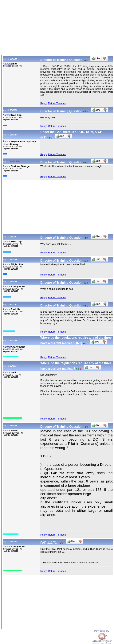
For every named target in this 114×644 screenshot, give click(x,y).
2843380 (14, 426)
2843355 (15, 161)
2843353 (14, 110)
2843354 (14, 135)
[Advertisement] (57, 28)
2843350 (14, 59)
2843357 (14, 237)
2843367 (14, 304)
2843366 (14, 282)
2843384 (14, 542)
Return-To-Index (57, 103)
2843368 (14, 340)
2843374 (14, 366)
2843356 (14, 260)
